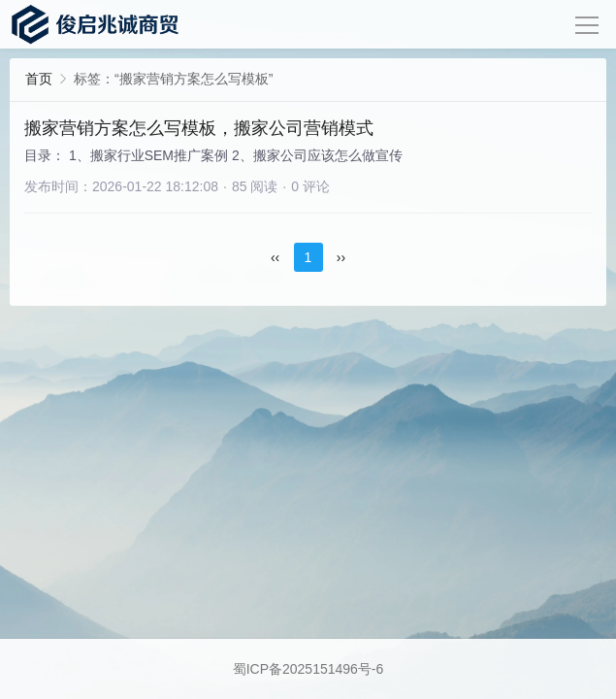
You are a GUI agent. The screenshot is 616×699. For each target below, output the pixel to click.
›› (341, 257)
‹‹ (275, 257)
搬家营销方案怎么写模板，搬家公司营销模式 (199, 128)
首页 (39, 79)
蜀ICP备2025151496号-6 (308, 669)
